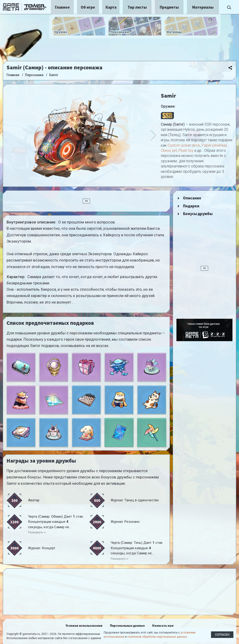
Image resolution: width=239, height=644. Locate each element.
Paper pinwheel (214, 145)
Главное (62, 7)
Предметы (169, 7)
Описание (192, 198)
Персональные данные (127, 626)
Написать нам (163, 626)
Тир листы (137, 7)
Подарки (191, 206)
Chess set (169, 150)
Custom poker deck (184, 145)
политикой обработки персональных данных (157, 637)
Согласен (222, 635)
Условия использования (84, 626)
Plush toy (186, 150)
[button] (153, 135)
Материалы (203, 7)
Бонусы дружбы (198, 214)
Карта (111, 7)
